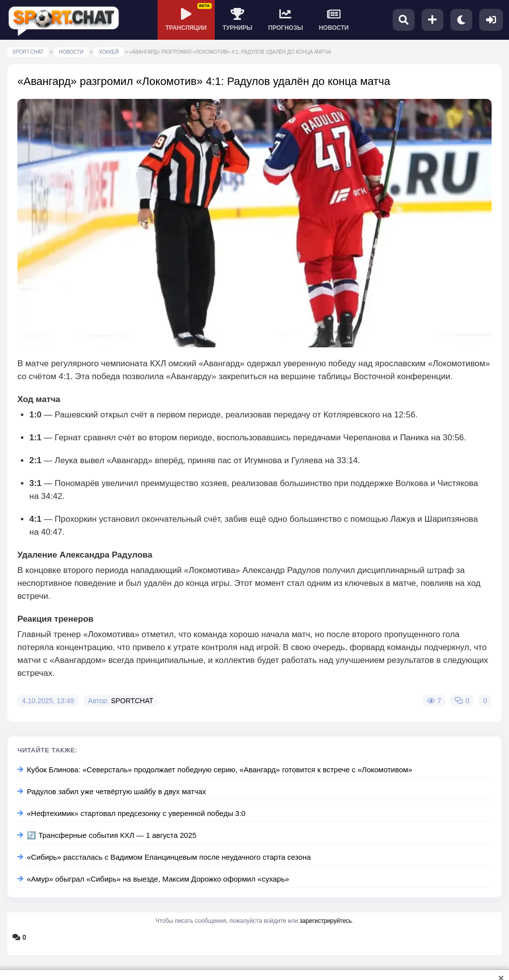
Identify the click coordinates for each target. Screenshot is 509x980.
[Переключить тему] (461, 20)
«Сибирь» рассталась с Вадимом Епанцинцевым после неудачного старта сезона (164, 857)
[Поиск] (404, 20)
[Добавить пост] (432, 20)
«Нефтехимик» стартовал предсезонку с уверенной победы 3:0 (131, 813)
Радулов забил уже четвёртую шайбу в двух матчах (112, 791)
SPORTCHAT (132, 701)
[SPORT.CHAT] (64, 20)
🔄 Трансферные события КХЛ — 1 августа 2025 (107, 835)
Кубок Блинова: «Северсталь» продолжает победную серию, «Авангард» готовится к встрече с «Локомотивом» (215, 770)
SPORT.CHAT (28, 52)
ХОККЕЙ (109, 52)
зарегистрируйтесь (326, 921)
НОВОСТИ (71, 52)
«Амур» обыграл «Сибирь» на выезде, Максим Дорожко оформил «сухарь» (153, 879)
